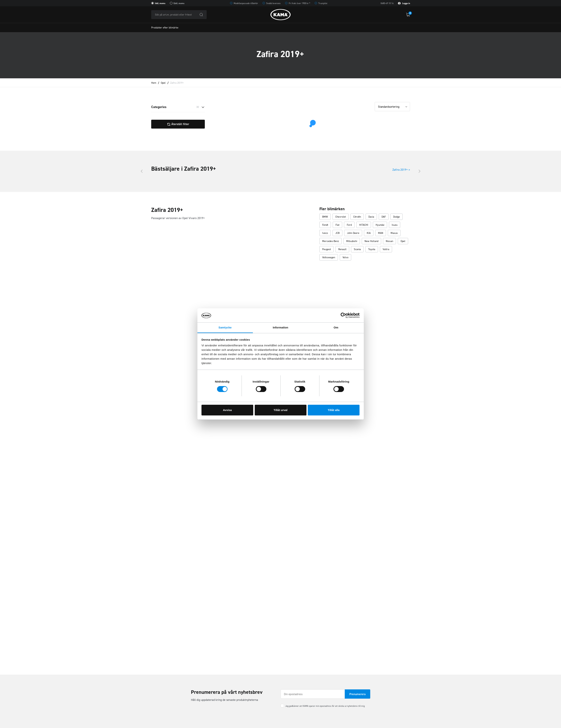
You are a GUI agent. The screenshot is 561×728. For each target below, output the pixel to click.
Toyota (372, 249)
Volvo (345, 257)
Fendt (325, 225)
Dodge (396, 217)
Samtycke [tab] (225, 327)
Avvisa (227, 410)
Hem (154, 83)
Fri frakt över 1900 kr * (299, 3)
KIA (369, 233)
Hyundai (380, 225)
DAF (384, 217)
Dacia (371, 217)
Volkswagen (329, 257)
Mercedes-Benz (331, 241)
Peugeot (327, 249)
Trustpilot (323, 3)
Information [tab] (281, 327)
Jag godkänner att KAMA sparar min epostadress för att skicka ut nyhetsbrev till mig (325, 706)
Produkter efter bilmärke (165, 28)
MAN (381, 233)
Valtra (386, 249)
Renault (342, 249)
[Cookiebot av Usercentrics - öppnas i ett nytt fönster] (343, 315)
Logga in (404, 3)
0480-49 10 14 (387, 3)
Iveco (325, 233)
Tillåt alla (334, 410)
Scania (357, 249)
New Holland (371, 241)
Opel (163, 83)
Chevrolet (341, 217)
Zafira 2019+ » (401, 170)
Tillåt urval (280, 410)
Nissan (389, 241)
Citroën (357, 217)
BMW (325, 217)
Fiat (337, 225)
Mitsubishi (352, 241)
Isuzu (395, 225)
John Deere (353, 233)
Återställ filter (178, 124)
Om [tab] (336, 327)
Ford (349, 225)
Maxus (394, 233)
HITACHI (364, 225)
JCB (337, 233)
